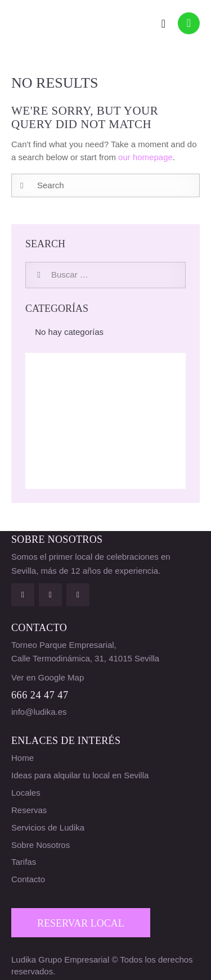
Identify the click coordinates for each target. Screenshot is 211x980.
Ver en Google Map (48, 677)
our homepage (145, 157)
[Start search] (22, 186)
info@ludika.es (39, 712)
